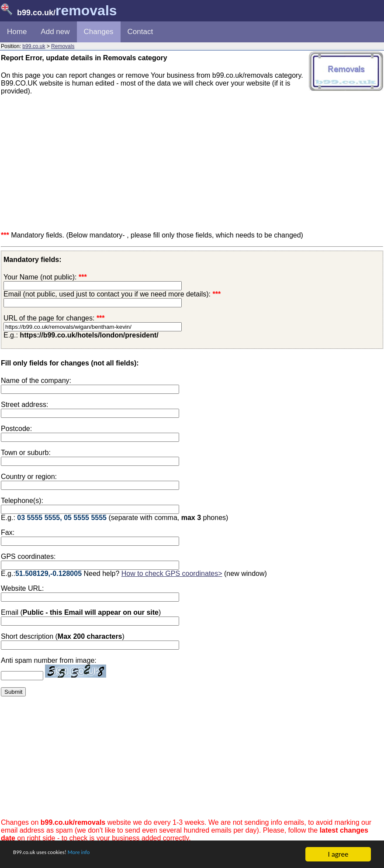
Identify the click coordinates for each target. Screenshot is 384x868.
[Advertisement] (192, 163)
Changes (99, 32)
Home (17, 32)
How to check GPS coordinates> (172, 573)
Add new (55, 32)
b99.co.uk (34, 46)
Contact (140, 32)
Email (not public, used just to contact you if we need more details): (112, 294)
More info (101, 855)
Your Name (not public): (40, 277)
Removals (63, 46)
